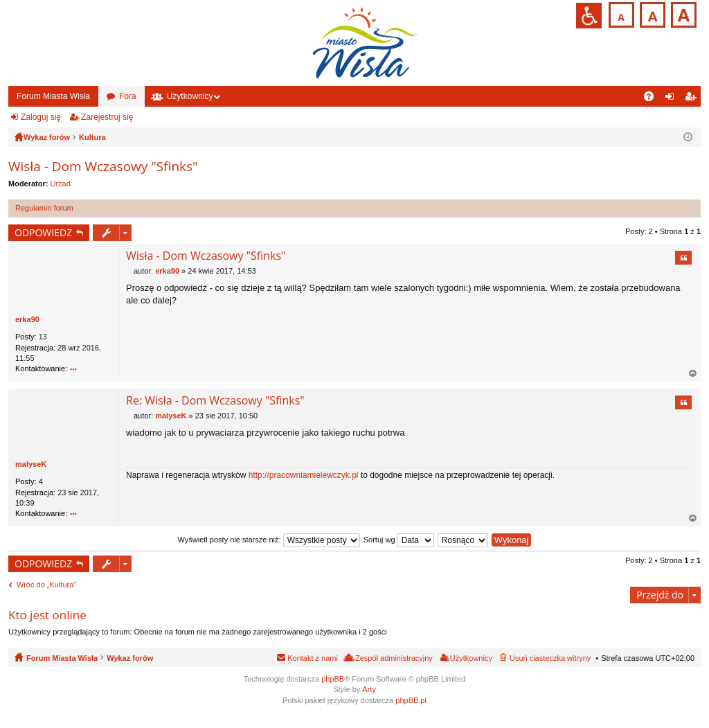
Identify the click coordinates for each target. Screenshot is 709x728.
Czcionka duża (682, 14)
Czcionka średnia (651, 14)
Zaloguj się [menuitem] (673, 99)
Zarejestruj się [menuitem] (693, 99)
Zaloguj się (41, 117)
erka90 (27, 319)
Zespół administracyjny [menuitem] (394, 658)
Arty (369, 689)
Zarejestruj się (107, 117)
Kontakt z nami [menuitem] (313, 658)
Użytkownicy (190, 96)
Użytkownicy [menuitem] (471, 658)
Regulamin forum (44, 208)
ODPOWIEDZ (43, 232)
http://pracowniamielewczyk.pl (304, 475)
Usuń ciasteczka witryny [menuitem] (550, 658)
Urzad (61, 184)
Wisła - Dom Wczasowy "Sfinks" (103, 166)
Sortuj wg (399, 540)
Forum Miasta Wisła (53, 96)
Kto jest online (47, 615)
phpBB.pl (411, 700)
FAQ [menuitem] (653, 99)
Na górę (693, 374)
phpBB (333, 679)
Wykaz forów (130, 658)
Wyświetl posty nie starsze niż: (269, 540)
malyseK (31, 464)
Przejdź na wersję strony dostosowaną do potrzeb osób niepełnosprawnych (589, 16)
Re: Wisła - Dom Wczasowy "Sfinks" (215, 400)
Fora (128, 96)
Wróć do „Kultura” (46, 585)
